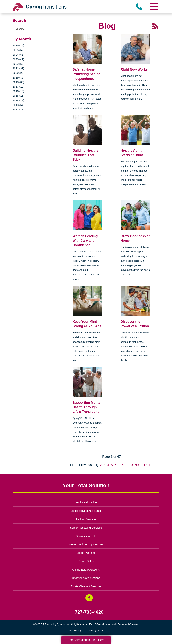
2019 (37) (18, 78)
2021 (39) (18, 68)
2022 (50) (18, 64)
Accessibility (75, 631)
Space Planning (86, 553)
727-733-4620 (89, 612)
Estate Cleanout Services (86, 586)
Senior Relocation (86, 502)
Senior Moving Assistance (86, 511)
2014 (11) (18, 100)
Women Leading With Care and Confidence (85, 241)
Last (147, 465)
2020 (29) (18, 73)
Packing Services (86, 519)
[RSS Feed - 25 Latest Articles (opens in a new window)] (155, 26)
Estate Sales (86, 561)
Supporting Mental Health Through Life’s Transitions (87, 407)
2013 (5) (18, 105)
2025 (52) (18, 50)
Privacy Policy (96, 631)
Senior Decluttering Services (86, 544)
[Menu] (154, 7)
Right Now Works (134, 69)
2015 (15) (18, 96)
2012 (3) (18, 109)
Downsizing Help (86, 536)
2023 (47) (18, 59)
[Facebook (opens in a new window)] (89, 598)
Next (138, 465)
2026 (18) (18, 45)
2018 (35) (18, 82)
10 (131, 465)
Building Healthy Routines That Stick (85, 155)
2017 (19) (18, 87)
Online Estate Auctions (86, 570)
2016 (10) (18, 91)
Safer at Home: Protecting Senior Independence (86, 74)
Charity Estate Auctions (86, 578)
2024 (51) (18, 55)
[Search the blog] (33, 29)
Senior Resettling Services (86, 528)
